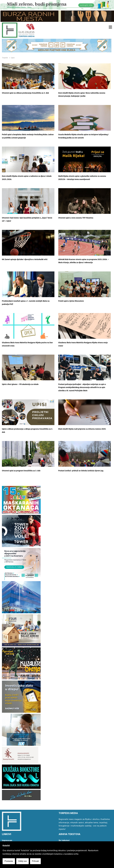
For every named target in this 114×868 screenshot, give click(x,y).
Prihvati (35, 861)
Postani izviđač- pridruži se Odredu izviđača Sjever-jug (81, 471)
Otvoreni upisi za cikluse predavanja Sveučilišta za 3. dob (25, 93)
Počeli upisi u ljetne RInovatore (71, 301)
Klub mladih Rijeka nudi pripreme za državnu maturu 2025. (82, 429)
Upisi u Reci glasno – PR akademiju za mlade (20, 384)
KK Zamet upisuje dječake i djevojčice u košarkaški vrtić (25, 259)
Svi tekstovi (64, 840)
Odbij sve (23, 861)
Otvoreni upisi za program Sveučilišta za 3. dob (21, 471)
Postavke (9, 861)
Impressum (7, 840)
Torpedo (5, 58)
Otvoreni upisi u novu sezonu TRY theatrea (76, 218)
